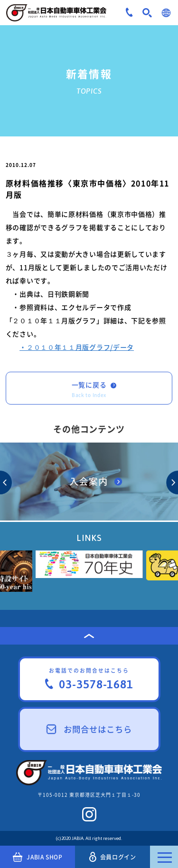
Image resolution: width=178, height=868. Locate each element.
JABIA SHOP (38, 857)
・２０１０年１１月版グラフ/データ (77, 347)
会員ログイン (112, 857)
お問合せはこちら (89, 729)
